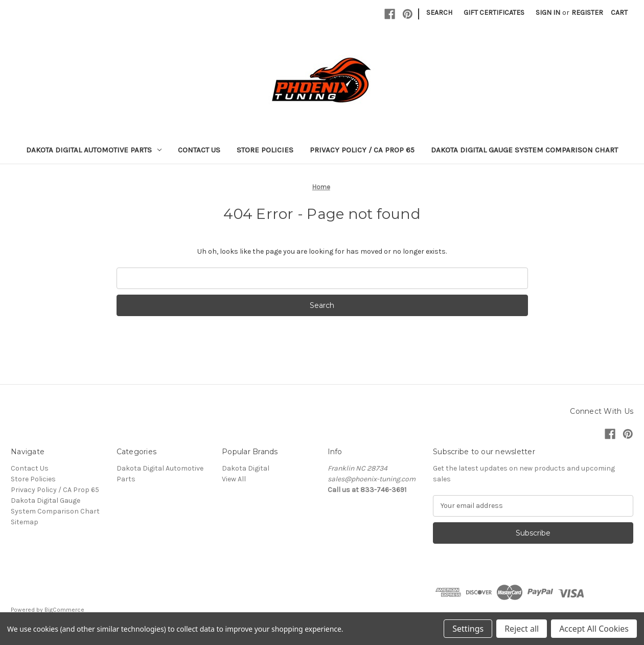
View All (234, 479)
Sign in (548, 13)
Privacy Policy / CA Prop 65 (362, 150)
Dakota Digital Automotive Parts (94, 150)
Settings (468, 629)
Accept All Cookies (594, 629)
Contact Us (199, 150)
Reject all (522, 629)
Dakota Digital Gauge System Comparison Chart (524, 150)
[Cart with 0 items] (619, 13)
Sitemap (25, 522)
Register (587, 13)
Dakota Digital (246, 468)
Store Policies (265, 150)
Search (439, 13)
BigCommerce (64, 610)
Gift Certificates (494, 13)
